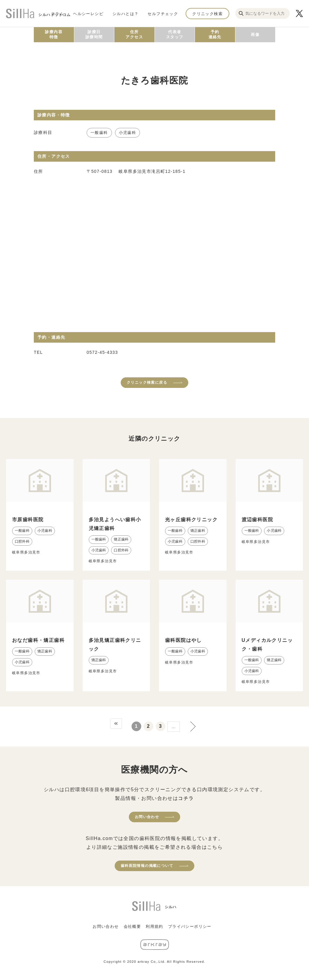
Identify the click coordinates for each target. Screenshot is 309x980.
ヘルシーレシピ (88, 13)
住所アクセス (134, 34)
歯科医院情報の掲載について (147, 866)
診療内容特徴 (54, 34)
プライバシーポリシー (190, 926)
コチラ (186, 798)
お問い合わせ (147, 817)
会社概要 (132, 926)
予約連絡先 (215, 34)
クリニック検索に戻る (147, 382)
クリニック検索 (207, 13)
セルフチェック (163, 13)
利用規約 (154, 926)
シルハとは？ (126, 13)
